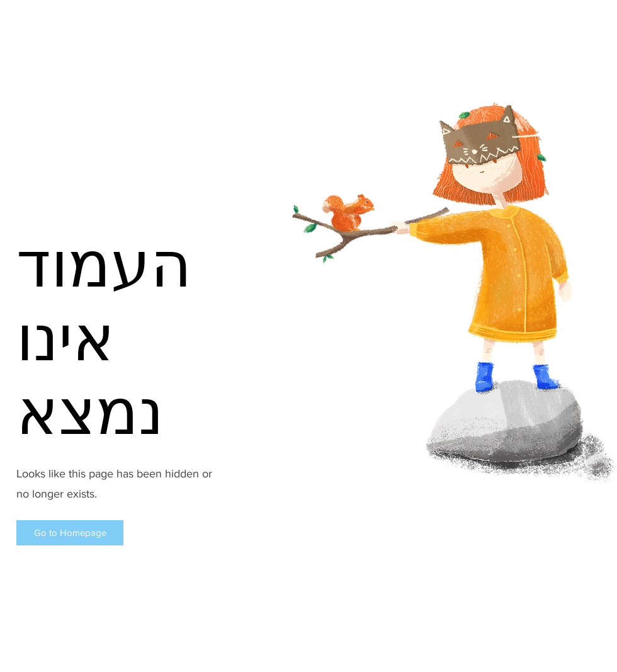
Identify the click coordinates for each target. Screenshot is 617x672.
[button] (70, 533)
